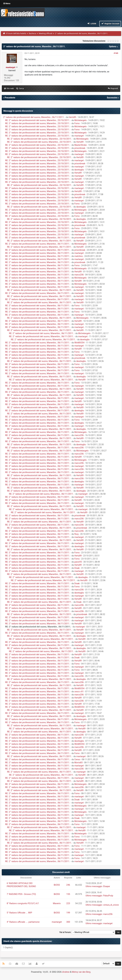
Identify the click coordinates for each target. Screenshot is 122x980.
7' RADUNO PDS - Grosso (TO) (21, 894)
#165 (116, 53)
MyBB (45, 972)
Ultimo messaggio (94, 886)
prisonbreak (80, 148)
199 (68, 913)
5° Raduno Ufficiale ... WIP (19, 913)
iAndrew (66, 972)
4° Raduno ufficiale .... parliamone (23, 922)
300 (68, 922)
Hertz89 (72, 117)
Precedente (10, 98)
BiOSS (57, 885)
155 (68, 894)
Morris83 (78, 763)
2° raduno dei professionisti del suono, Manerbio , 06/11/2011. (34, 117)
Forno (77, 123)
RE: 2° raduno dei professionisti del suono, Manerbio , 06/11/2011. (38, 238)
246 (68, 885)
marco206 (79, 275)
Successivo (112, 98)
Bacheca (32, 33)
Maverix (57, 903)
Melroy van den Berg (81, 972)
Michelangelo (81, 120)
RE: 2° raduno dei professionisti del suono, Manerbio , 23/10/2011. (38, 120)
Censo (77, 759)
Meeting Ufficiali (45, 33)
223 (68, 903)
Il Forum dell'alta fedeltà (16, 33)
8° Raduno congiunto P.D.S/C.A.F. (23, 903)
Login (92, 23)
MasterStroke (81, 145)
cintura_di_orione (111, 905)
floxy (77, 534)
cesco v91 (79, 692)
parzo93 (78, 562)
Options (114, 46)
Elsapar (107, 886)
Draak (77, 568)
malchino (79, 256)
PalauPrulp (108, 896)
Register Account (110, 23)
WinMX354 (79, 343)
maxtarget (79, 136)
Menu (7, 3)
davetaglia (79, 170)
